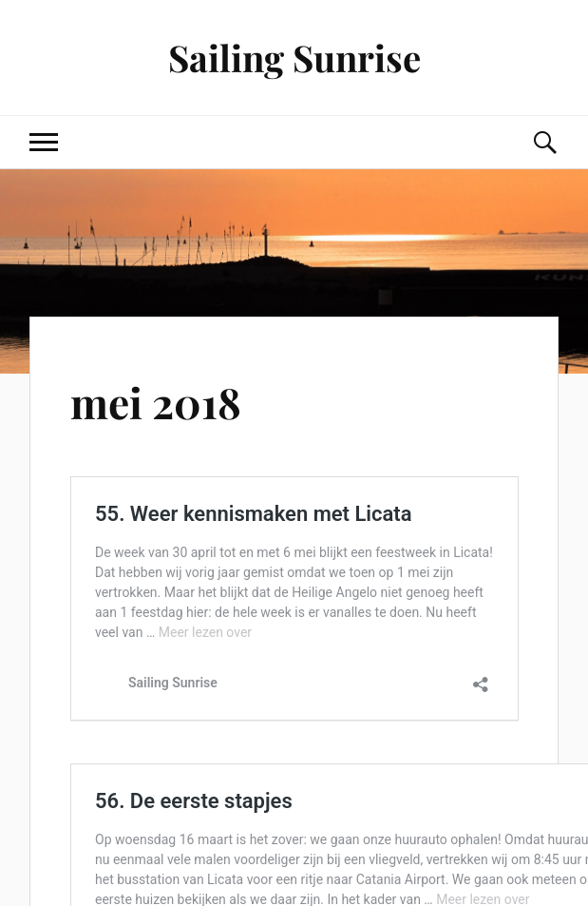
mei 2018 (156, 402)
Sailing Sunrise (294, 58)
